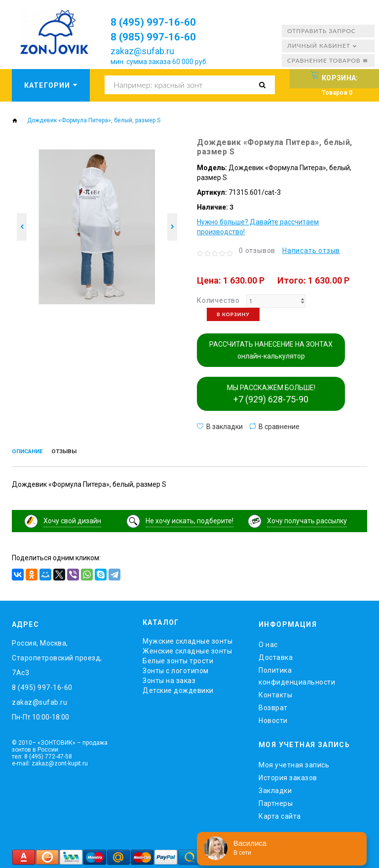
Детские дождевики (178, 688)
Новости (273, 719)
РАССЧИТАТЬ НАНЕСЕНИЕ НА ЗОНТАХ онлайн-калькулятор (271, 350)
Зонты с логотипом (176, 669)
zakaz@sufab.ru (142, 51)
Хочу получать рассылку (307, 519)
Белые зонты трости (178, 659)
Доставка (276, 655)
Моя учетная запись (294, 762)
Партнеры (276, 801)
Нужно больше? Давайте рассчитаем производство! (258, 227)
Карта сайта (280, 814)
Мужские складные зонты (188, 639)
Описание (31, 452)
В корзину (233, 314)
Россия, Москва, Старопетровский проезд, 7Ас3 (57, 656)
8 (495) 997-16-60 (160, 22)
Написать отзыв (311, 251)
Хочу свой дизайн (72, 519)
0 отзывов (257, 251)
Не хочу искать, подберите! (189, 519)
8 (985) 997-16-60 (160, 36)
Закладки (275, 788)
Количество (218, 300)
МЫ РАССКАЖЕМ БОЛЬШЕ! (271, 394)
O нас (268, 643)
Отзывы (74, 452)
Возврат (273, 706)
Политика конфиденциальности (297, 674)
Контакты (275, 693)
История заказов (288, 775)
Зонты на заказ (169, 679)
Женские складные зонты (187, 649)
